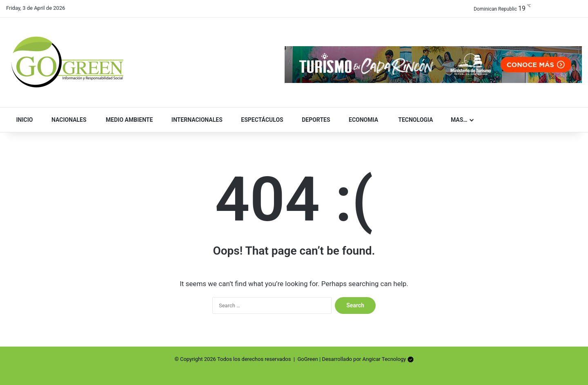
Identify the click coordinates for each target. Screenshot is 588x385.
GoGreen (307, 359)
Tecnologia (411, 120)
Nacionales (65, 120)
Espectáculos (259, 120)
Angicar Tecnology (384, 359)
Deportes (313, 120)
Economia (360, 120)
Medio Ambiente (126, 120)
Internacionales (193, 120)
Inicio (22, 120)
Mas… (456, 120)
